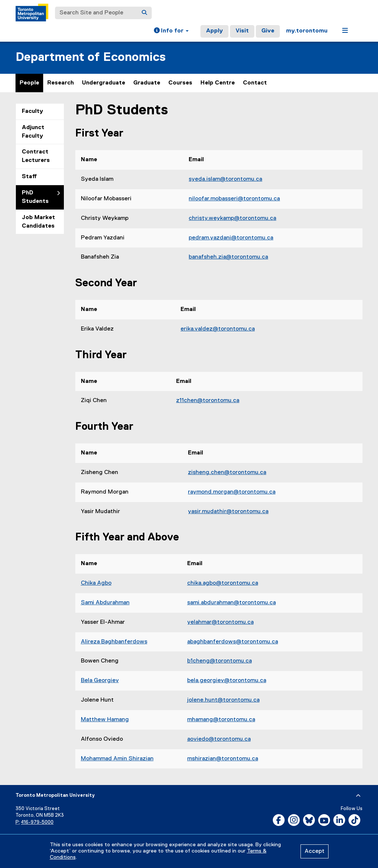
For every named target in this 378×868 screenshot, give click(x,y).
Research (61, 83)
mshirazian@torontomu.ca (223, 759)
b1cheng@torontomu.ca (219, 661)
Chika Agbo (96, 583)
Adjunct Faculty (33, 132)
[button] (171, 31)
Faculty (32, 111)
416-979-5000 (37, 822)
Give (268, 31)
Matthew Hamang (105, 720)
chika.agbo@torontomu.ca (223, 583)
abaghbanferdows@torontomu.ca (233, 642)
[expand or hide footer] (358, 796)
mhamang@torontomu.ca (221, 720)
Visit (242, 31)
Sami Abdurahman (105, 603)
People (29, 83)
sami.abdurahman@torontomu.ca (231, 603)
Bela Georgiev (100, 681)
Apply (214, 31)
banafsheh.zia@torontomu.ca (228, 257)
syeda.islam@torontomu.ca (225, 179)
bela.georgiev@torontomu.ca (227, 681)
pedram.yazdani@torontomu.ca (231, 238)
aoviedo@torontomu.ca (219, 739)
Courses (180, 83)
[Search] (144, 13)
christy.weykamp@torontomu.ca (232, 218)
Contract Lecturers (36, 156)
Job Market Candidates (38, 222)
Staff (29, 177)
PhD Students (35, 197)
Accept (315, 851)
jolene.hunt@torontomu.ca (223, 700)
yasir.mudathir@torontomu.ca (228, 512)
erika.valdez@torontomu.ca (218, 329)
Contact (255, 83)
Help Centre (218, 83)
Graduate (147, 83)
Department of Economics (91, 57)
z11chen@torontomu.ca (208, 401)
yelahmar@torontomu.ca (220, 622)
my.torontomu (307, 31)
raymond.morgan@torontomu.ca (232, 492)
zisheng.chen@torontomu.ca (227, 473)
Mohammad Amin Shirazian (117, 759)
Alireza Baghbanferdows (114, 642)
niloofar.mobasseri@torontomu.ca (234, 199)
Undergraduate (104, 83)
